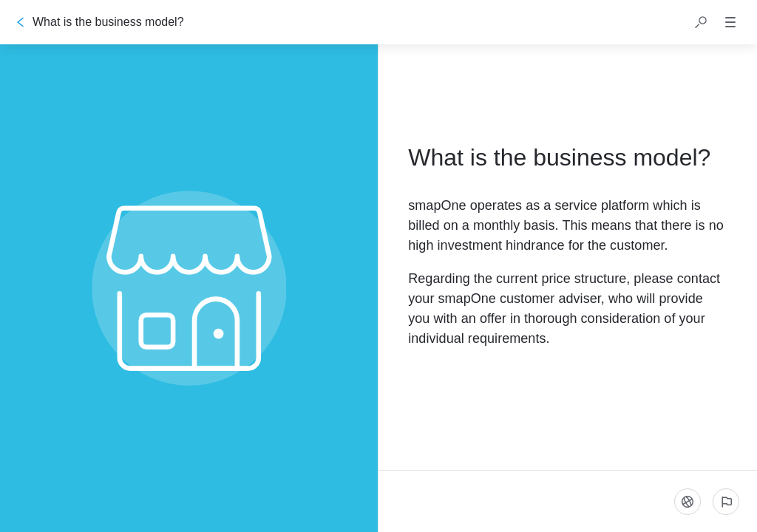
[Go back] (21, 22)
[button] (701, 22)
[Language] (688, 502)
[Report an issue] (726, 502)
